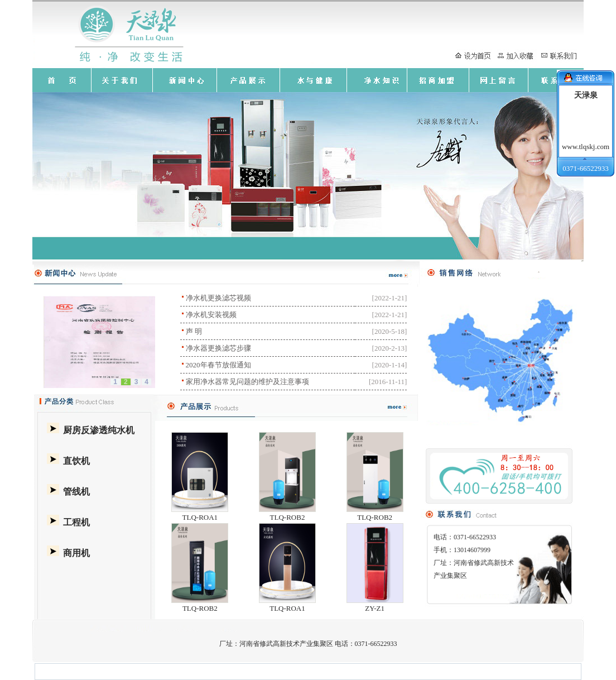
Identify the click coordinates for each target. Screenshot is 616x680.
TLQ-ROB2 (288, 517)
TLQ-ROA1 (200, 517)
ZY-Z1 (375, 608)
